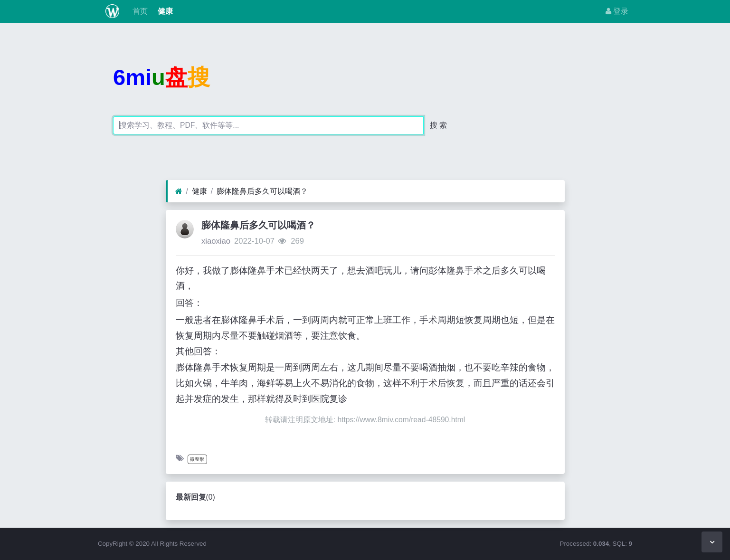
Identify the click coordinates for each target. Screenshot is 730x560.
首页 (139, 11)
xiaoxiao (216, 241)
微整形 (197, 459)
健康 (164, 11)
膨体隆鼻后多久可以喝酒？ (262, 191)
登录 (617, 11)
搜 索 (438, 125)
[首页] (179, 191)
